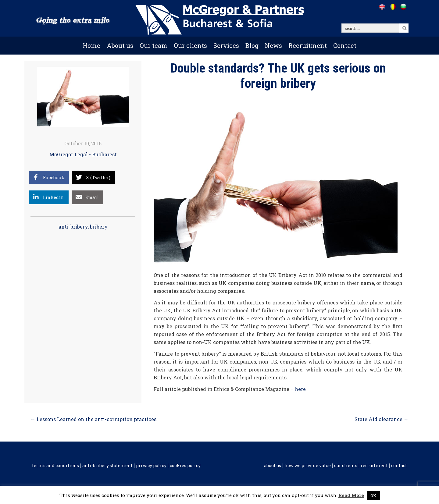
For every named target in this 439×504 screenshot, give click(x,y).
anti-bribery (73, 227)
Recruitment (308, 45)
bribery (99, 227)
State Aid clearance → (382, 419)
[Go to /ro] (393, 7)
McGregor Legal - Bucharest (83, 154)
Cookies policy (185, 466)
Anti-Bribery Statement (107, 466)
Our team (153, 45)
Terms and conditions (55, 466)
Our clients (190, 45)
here (300, 389)
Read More (351, 495)
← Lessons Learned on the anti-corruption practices (93, 419)
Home (91, 45)
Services (226, 45)
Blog (252, 45)
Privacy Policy (151, 466)
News (273, 45)
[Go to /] (382, 7)
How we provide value (308, 466)
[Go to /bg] (403, 7)
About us (120, 45)
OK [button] (373, 495)
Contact (345, 45)
